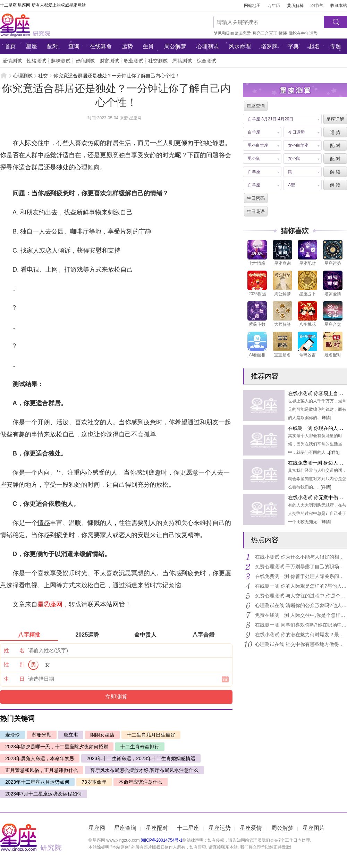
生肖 (149, 46)
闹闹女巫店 (102, 735)
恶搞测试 (182, 61)
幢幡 (283, 33)
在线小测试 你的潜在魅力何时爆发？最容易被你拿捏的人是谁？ (301, 635)
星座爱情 (251, 828)
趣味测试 (61, 61)
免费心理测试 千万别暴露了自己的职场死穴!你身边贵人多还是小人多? (301, 567)
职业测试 (134, 61)
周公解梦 (175, 46)
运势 (127, 46)
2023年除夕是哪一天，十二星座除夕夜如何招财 (57, 747)
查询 (74, 46)
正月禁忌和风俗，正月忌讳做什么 (42, 770)
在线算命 (101, 46)
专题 (336, 46)
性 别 (14, 665)
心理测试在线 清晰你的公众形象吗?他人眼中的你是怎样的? (301, 605)
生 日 (14, 679)
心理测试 (208, 46)
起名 (314, 46)
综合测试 (206, 61)
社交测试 (158, 61)
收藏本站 (339, 6)
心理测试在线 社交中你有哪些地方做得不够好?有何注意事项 (301, 644)
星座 (32, 46)
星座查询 (125, 828)
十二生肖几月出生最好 (151, 735)
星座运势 (220, 828)
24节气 (317, 6)
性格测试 (36, 61)
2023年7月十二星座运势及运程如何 (44, 794)
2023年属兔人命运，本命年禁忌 (40, 758)
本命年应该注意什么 (141, 782)
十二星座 (188, 828)
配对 (53, 46)
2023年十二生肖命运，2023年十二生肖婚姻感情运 (141, 758)
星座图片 (314, 828)
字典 (293, 46)
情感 (44, 523)
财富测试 (109, 61)
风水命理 (240, 46)
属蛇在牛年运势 (303, 33)
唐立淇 (71, 735)
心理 (81, 167)
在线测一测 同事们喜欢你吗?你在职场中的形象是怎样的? (301, 625)
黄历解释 (295, 6)
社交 (43, 76)
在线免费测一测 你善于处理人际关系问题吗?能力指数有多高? (301, 576)
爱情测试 (12, 61)
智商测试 (85, 61)
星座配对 (157, 828)
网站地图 (252, 6)
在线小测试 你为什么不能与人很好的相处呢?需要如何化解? (301, 557)
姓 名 (14, 650)
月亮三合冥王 (265, 33)
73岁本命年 (94, 782)
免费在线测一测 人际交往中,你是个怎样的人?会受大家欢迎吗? (301, 615)
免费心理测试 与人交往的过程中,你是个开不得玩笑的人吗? (301, 596)
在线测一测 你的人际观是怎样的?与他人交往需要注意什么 (301, 586)
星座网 (47, 25)
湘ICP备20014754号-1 (162, 840)
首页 (10, 46)
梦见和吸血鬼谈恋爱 (232, 33)
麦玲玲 (12, 735)
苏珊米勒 (42, 735)
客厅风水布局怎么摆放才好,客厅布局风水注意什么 (144, 770)
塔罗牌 (269, 46)
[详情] (326, 418)
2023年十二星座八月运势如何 (37, 782)
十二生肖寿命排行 (140, 747)
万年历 (274, 6)
